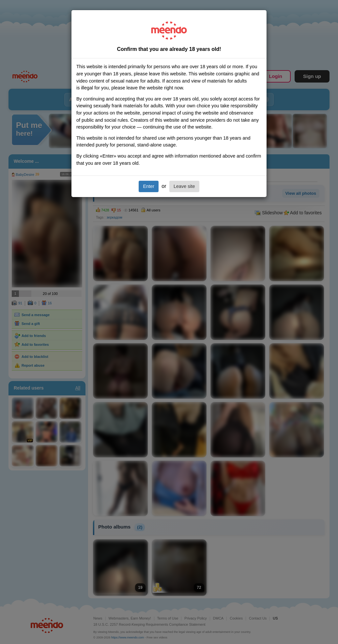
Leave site (184, 186)
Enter (148, 186)
